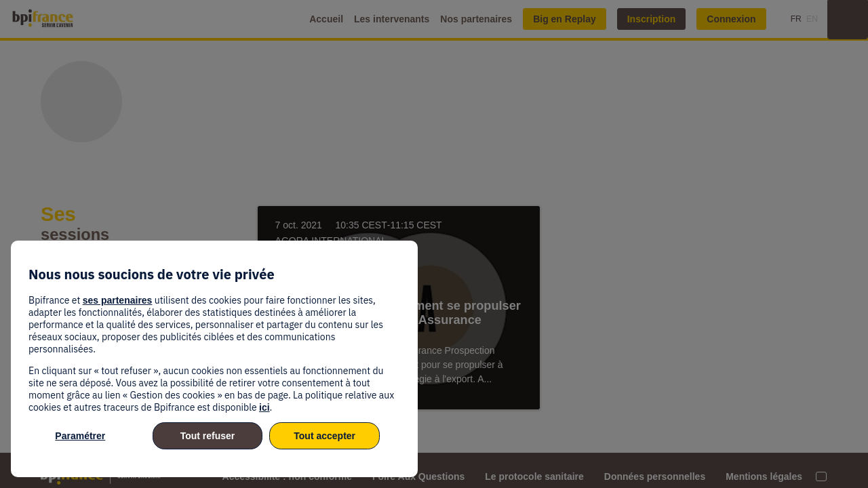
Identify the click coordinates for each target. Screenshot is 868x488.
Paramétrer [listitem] (80, 436)
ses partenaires (118, 300)
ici (264, 407)
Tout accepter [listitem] (324, 436)
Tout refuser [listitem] (208, 436)
